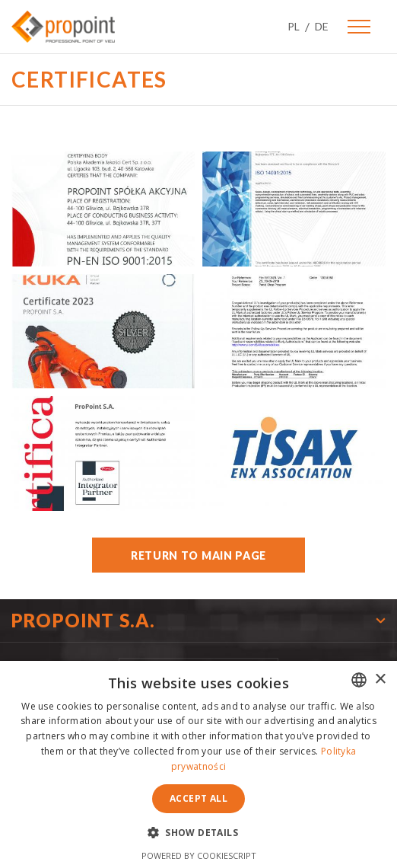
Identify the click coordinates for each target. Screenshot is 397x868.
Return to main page (198, 555)
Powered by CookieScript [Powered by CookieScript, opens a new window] (199, 855)
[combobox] (359, 680)
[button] (198, 832)
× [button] (380, 680)
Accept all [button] (198, 798)
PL (294, 26)
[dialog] (198, 764)
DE (322, 26)
